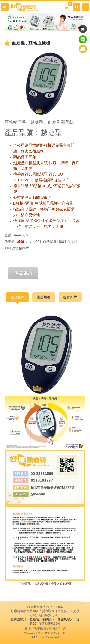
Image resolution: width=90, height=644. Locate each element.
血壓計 (22, 619)
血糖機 (34, 619)
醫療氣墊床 (65, 619)
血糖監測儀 (41, 584)
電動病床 (48, 619)
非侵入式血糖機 (61, 584)
